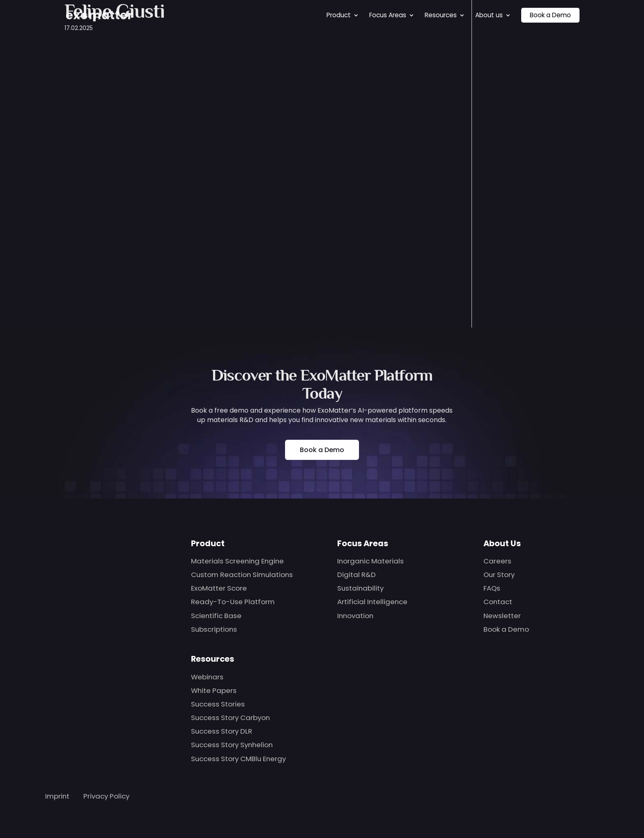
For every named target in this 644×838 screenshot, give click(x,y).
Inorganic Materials (370, 561)
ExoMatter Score (219, 588)
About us (489, 13)
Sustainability (360, 588)
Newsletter (502, 616)
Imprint (57, 796)
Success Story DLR (222, 731)
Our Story (499, 575)
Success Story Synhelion (232, 745)
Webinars (207, 677)
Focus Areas (388, 13)
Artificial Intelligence (372, 602)
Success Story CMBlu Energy (238, 759)
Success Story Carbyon (230, 718)
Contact (498, 602)
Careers (497, 561)
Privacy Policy (106, 796)
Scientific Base (216, 616)
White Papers (214, 690)
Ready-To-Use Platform (233, 602)
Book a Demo (550, 13)
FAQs (492, 588)
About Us (502, 543)
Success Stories (218, 704)
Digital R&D (356, 575)
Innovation (355, 616)
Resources (441, 13)
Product (339, 13)
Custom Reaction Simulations (242, 575)
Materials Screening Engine (237, 561)
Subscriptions (214, 629)
